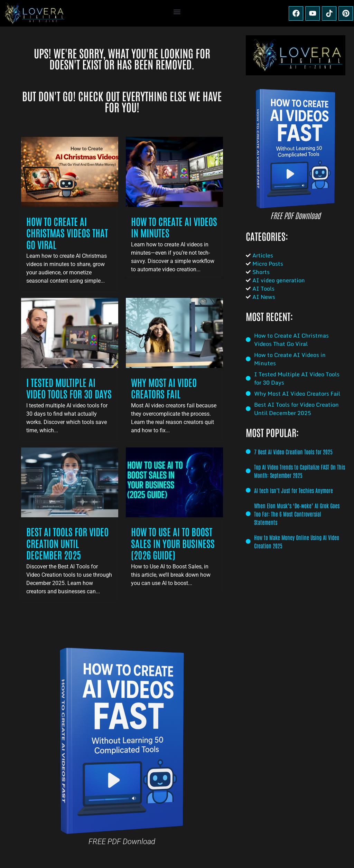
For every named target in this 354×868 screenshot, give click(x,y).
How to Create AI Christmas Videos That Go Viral (67, 233)
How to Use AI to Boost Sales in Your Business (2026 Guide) (173, 543)
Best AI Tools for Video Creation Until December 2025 (67, 543)
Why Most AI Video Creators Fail (164, 388)
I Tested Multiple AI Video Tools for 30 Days (69, 388)
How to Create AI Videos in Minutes (174, 227)
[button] (177, 12)
